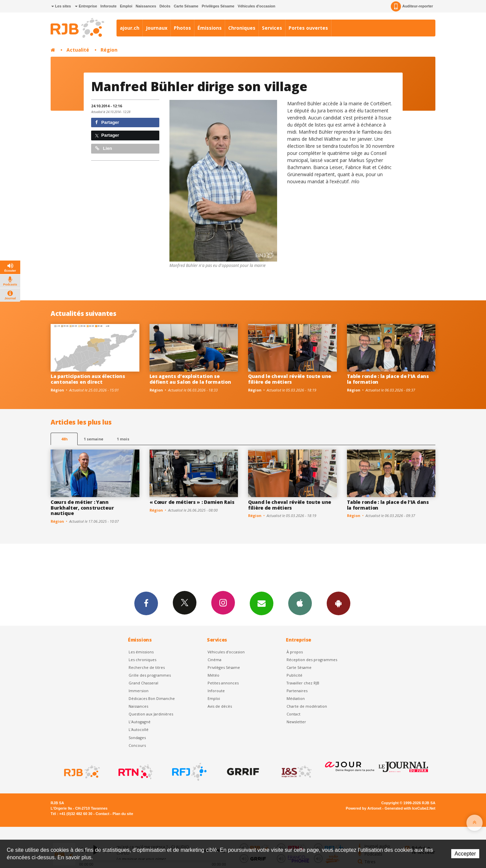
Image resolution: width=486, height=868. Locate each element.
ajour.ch (130, 28)
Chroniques (242, 28)
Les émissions (141, 652)
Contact (293, 714)
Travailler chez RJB (303, 683)
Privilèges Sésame (218, 6)
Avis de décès (220, 706)
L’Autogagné (140, 722)
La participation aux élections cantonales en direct (88, 379)
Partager (107, 122)
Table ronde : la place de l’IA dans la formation (388, 379)
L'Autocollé (139, 729)
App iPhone (300, 603)
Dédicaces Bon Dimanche (152, 698)
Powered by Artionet (364, 808)
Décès (165, 6)
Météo (213, 675)
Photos (182, 28)
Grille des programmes (150, 675)
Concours (137, 745)
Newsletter (296, 722)
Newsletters (262, 603)
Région (109, 50)
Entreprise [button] (86, 6)
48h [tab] (64, 439)
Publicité (294, 675)
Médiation (296, 698)
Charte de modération (307, 706)
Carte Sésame (186, 6)
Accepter (465, 854)
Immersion (139, 691)
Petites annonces (223, 683)
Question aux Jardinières (151, 714)
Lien (104, 148)
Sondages (137, 738)
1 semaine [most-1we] (93, 439)
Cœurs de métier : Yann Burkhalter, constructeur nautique (82, 508)
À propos (295, 652)
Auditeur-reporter (412, 6)
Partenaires (297, 691)
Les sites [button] (61, 6)
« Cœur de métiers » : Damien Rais (192, 502)
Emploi (126, 6)
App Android (339, 603)
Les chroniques (142, 660)
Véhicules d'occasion (256, 6)
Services (272, 28)
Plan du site (123, 814)
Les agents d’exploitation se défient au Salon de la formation (190, 379)
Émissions (210, 28)
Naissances (146, 6)
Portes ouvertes (308, 28)
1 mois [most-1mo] (123, 439)
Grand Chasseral (143, 683)
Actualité (78, 50)
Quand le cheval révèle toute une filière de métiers (290, 379)
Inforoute (109, 6)
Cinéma (214, 660)
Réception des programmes (312, 660)
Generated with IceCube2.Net (410, 808)
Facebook (146, 603)
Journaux (157, 28)
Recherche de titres (147, 667)
